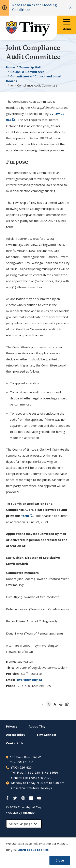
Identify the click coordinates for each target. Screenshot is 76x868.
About (37, 726)
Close (60, 860)
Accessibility (16, 735)
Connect (47, 735)
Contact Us (15, 743)
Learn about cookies (33, 850)
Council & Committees (27, 72)
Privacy (12, 726)
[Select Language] (24, 824)
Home (11, 67)
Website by (20, 812)
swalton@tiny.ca (29, 680)
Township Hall (30, 67)
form (25, 516)
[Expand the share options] (67, 704)
